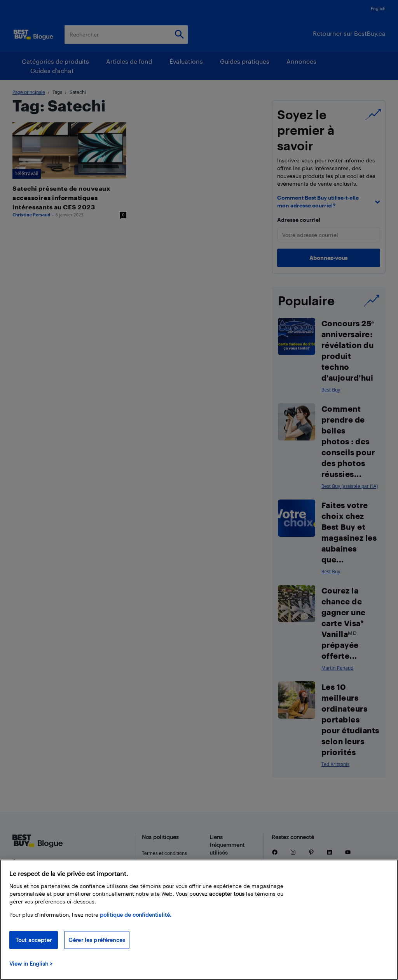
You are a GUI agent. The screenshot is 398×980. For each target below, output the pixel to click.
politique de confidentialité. (136, 915)
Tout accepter (34, 940)
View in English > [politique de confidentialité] (31, 963)
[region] (199, 920)
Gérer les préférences (97, 940)
